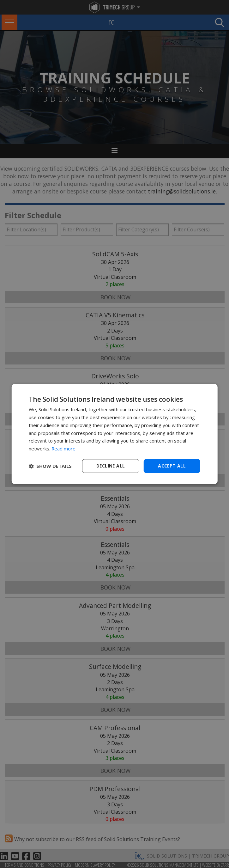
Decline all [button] (111, 466)
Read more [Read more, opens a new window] (64, 449)
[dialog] (114, 434)
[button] (50, 466)
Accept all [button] (172, 466)
